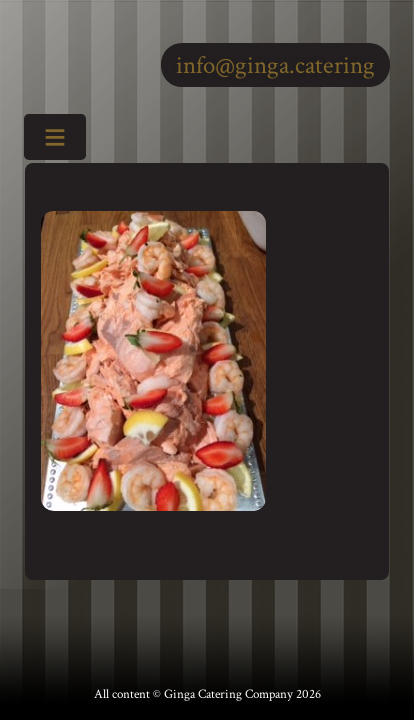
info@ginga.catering (275, 65)
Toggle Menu (48, 139)
